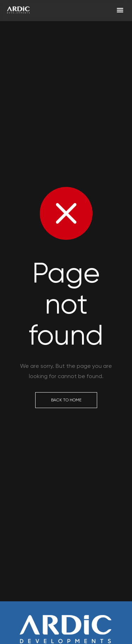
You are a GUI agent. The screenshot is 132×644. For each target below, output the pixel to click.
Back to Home (66, 400)
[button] (120, 9)
